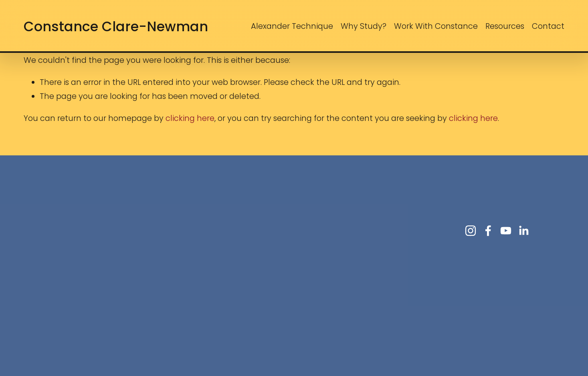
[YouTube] (506, 231)
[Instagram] (471, 231)
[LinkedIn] (523, 231)
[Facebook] (488, 231)
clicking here (190, 118)
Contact (548, 26)
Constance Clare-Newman (116, 27)
